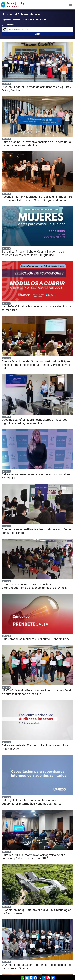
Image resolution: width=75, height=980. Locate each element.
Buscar (38, 34)
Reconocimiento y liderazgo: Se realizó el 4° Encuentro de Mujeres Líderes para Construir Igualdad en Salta (37, 198)
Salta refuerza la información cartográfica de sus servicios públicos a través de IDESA (33, 857)
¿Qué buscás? (8, 25)
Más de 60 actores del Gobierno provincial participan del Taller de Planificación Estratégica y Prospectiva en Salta (37, 365)
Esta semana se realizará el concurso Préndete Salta (36, 639)
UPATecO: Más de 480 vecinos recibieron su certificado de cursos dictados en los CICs (37, 692)
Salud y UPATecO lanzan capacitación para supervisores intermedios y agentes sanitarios (32, 802)
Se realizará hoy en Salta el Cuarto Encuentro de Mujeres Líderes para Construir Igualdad (33, 253)
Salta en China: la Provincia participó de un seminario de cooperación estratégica (36, 144)
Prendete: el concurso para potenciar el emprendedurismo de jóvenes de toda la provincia (34, 586)
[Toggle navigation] (71, 5)
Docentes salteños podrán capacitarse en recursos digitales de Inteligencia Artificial (34, 421)
